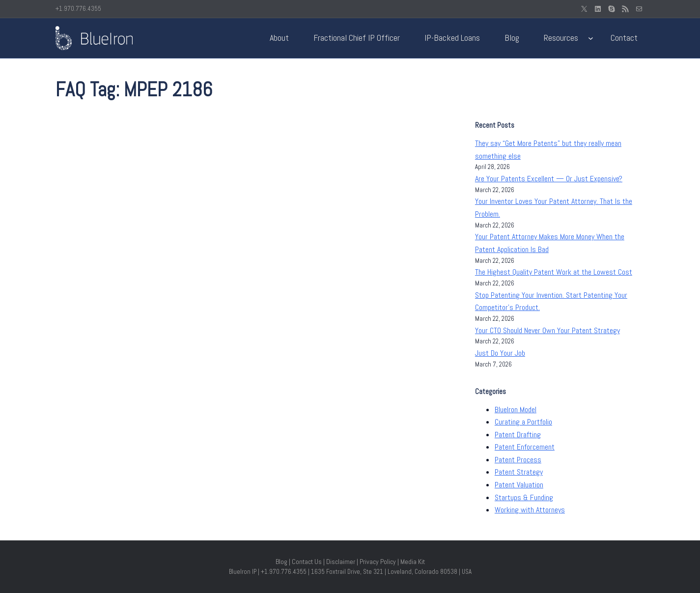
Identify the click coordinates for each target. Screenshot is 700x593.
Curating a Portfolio (523, 422)
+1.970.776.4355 (78, 9)
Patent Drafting (518, 435)
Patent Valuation (519, 485)
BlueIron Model (516, 409)
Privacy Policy (378, 562)
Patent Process (518, 460)
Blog (281, 562)
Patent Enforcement (525, 447)
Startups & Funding (524, 497)
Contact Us (307, 562)
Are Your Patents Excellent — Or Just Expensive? (549, 179)
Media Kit (413, 562)
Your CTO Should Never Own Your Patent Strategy (547, 330)
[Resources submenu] (591, 38)
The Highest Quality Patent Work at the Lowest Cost (554, 272)
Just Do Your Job (500, 353)
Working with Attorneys (530, 510)
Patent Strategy (519, 472)
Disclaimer (341, 562)
